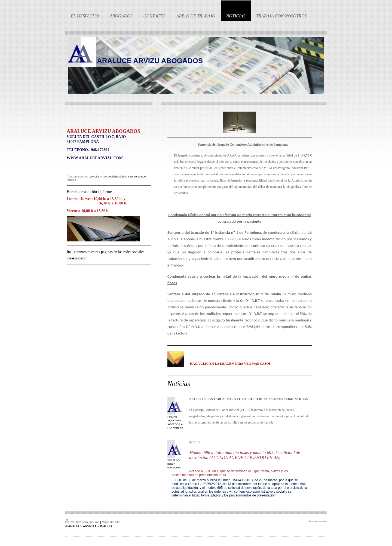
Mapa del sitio (111, 522)
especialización (114, 176)
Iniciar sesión (318, 521)
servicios (94, 176)
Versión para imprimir (83, 522)
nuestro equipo (137, 176)
